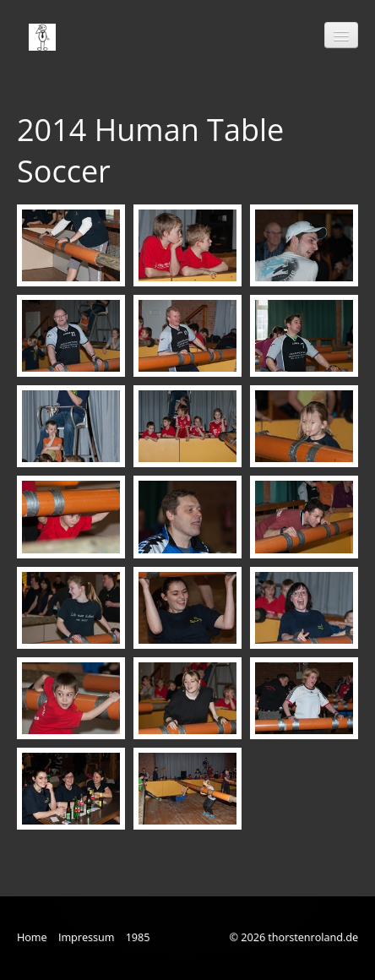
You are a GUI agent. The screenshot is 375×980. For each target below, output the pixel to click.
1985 (138, 937)
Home (32, 937)
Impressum (87, 937)
